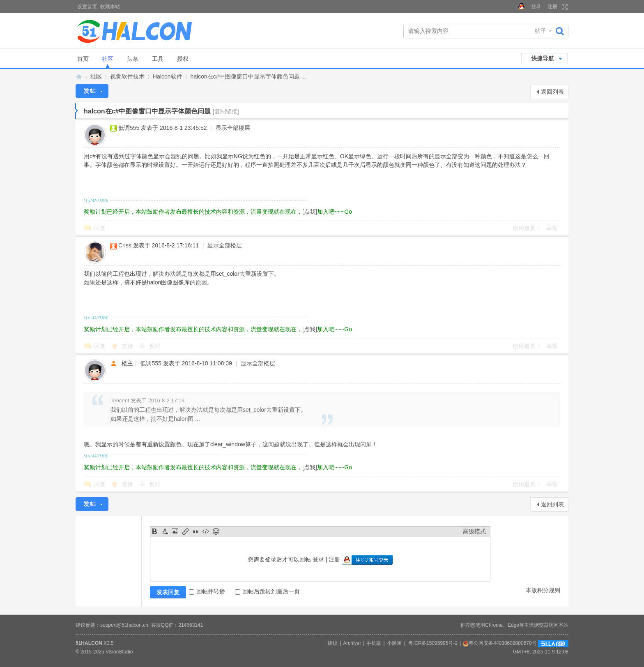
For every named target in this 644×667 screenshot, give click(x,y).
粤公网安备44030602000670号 (500, 643)
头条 (133, 59)
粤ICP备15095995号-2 (433, 643)
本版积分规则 (543, 590)
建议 (333, 643)
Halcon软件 (168, 76)
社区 (108, 59)
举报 (552, 228)
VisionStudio (119, 652)
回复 (100, 228)
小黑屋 (394, 643)
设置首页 (87, 7)
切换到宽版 (564, 7)
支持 (128, 346)
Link (185, 531)
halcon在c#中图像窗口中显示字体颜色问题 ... (248, 76)
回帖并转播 (207, 591)
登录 (536, 7)
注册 (552, 7)
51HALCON (89, 643)
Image (175, 531)
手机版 (374, 643)
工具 (158, 59)
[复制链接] (226, 111)
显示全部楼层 (233, 128)
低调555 (129, 128)
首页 (83, 59)
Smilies (216, 531)
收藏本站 (110, 7)
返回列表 (552, 92)
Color (165, 531)
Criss (125, 245)
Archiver (352, 643)
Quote (195, 531)
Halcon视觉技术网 (79, 77)
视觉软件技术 (127, 76)
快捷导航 (543, 58)
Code (206, 531)
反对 (155, 346)
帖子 (540, 31)
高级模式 (474, 531)
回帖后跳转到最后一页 (267, 591)
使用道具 (524, 228)
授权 (183, 59)
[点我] (310, 212)
